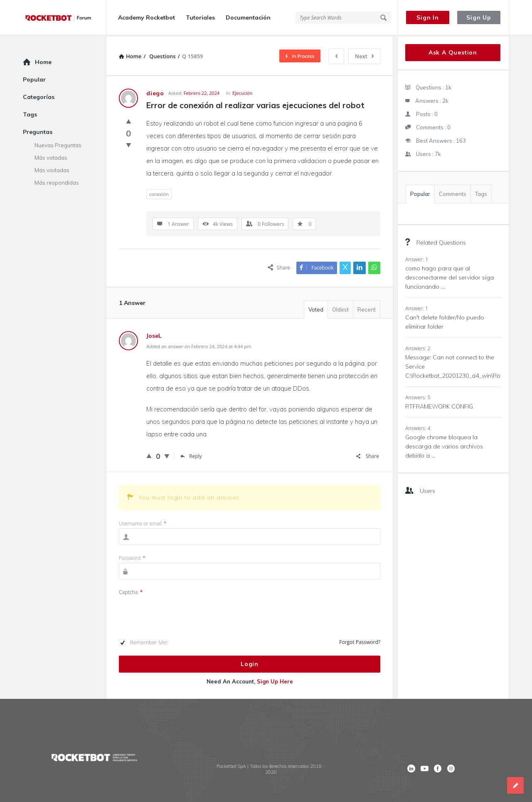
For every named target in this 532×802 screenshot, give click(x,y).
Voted (316, 308)
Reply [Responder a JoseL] (191, 455)
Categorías (39, 96)
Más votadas (51, 156)
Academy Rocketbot (147, 17)
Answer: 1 (417, 258)
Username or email (143, 522)
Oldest (340, 308)
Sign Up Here (275, 680)
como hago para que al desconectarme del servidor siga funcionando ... (449, 276)
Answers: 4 (418, 427)
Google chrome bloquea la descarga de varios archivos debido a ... (444, 445)
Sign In (428, 17)
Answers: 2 (418, 347)
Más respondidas (57, 181)
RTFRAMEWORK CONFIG (439, 405)
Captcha (131, 591)
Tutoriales (200, 17)
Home (43, 61)
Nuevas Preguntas (58, 144)
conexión (159, 193)
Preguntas (38, 131)
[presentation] (182, 612)
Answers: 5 (418, 396)
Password (132, 557)
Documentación (248, 17)
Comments (453, 193)
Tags (481, 193)
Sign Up (479, 17)
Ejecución (243, 92)
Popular (420, 193)
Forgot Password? (360, 641)
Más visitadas (52, 169)
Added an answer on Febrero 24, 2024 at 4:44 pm (199, 345)
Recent (367, 308)
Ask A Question (453, 51)
